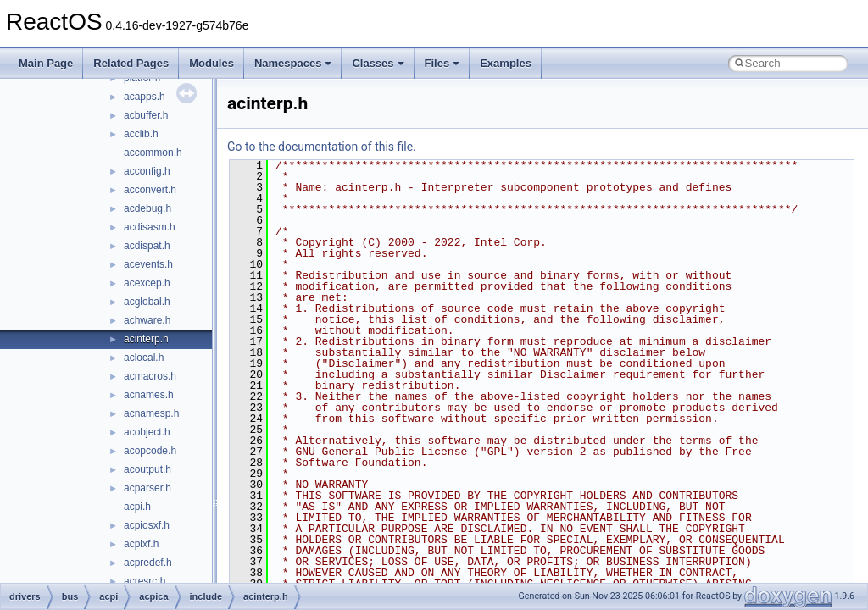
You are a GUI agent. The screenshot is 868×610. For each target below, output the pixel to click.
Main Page (46, 63)
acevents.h (148, 264)
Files (442, 63)
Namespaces (293, 63)
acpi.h (137, 507)
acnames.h (149, 395)
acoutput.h (147, 469)
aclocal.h (144, 358)
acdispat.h (147, 246)
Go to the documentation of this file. (322, 147)
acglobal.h (147, 302)
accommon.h (153, 152)
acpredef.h (148, 563)
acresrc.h (145, 581)
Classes (378, 63)
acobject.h (147, 432)
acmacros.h (150, 376)
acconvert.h (150, 190)
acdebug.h (147, 208)
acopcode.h (150, 451)
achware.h (147, 320)
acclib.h (141, 134)
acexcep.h (147, 283)
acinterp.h (146, 339)
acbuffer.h (146, 115)
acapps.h (145, 97)
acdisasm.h (150, 227)
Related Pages (131, 63)
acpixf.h (141, 544)
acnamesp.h (151, 413)
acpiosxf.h (147, 525)
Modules (211, 63)
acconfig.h (147, 171)
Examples (506, 63)
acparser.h (147, 488)
